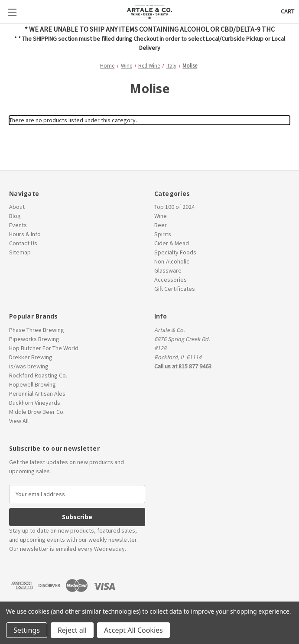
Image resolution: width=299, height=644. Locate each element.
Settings (27, 630)
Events (18, 225)
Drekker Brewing (31, 357)
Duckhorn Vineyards (35, 403)
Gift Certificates (175, 289)
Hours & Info (25, 234)
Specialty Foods (175, 252)
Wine (161, 216)
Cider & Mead (172, 243)
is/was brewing (29, 366)
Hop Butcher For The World (44, 348)
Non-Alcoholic (172, 261)
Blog (15, 216)
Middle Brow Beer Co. (37, 412)
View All (19, 421)
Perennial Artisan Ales (37, 394)
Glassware (168, 270)
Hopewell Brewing (32, 384)
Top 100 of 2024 (174, 207)
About (17, 207)
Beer (161, 225)
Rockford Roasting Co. (38, 375)
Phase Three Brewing (37, 330)
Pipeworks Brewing (34, 339)
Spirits (163, 234)
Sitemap (20, 252)
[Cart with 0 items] (288, 11)
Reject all (72, 630)
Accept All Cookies (133, 630)
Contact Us (23, 243)
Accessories (171, 280)
